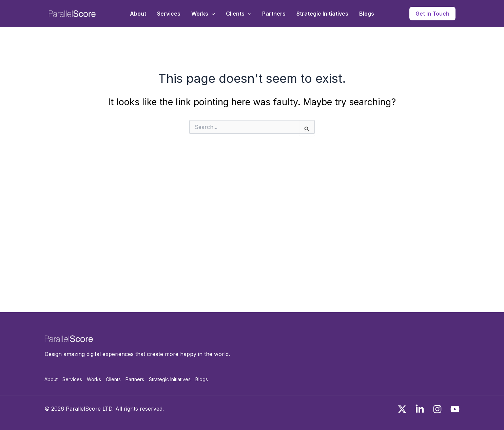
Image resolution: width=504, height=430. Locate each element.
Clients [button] (239, 14)
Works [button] (203, 14)
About (138, 14)
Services (169, 14)
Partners (274, 14)
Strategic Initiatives (322, 14)
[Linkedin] (420, 409)
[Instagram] (437, 409)
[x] (402, 409)
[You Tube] (455, 409)
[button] (212, 14)
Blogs (367, 14)
